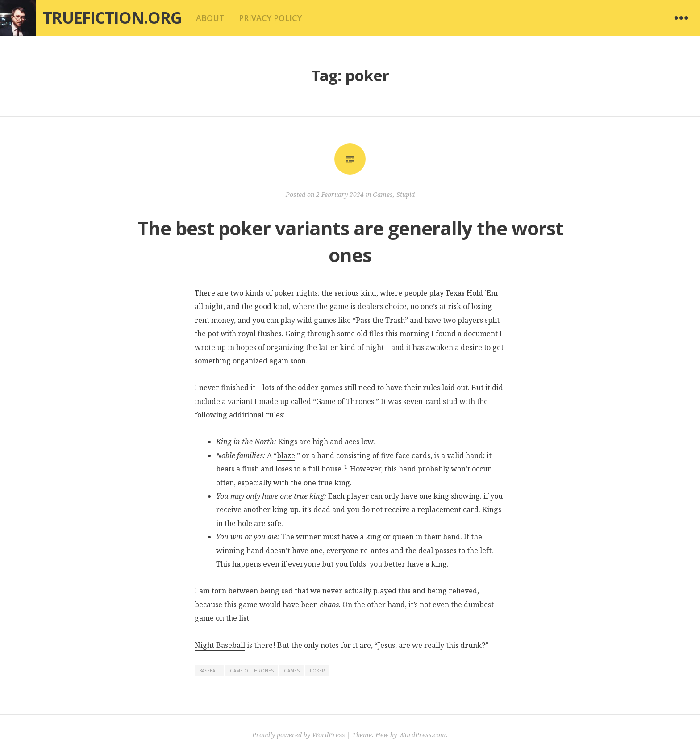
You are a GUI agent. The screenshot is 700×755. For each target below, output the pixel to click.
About (210, 18)
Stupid (406, 194)
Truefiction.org (112, 18)
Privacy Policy (270, 18)
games (292, 671)
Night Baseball (220, 645)
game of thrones (252, 671)
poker (317, 671)
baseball (209, 671)
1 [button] (346, 467)
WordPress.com (422, 735)
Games (383, 194)
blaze (286, 455)
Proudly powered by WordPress (299, 735)
